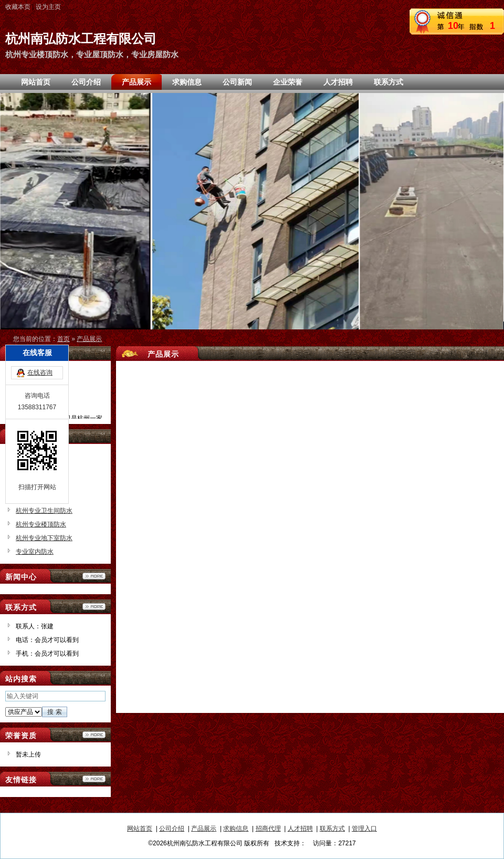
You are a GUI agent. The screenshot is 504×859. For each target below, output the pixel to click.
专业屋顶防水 (35, 470)
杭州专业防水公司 (41, 497)
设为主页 (48, 7)
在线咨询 (40, 333)
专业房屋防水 (35, 483)
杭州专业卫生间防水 (44, 511)
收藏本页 (18, 7)
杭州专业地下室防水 (44, 538)
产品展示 (89, 339)
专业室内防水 (35, 552)
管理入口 (364, 829)
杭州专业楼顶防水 (41, 524)
